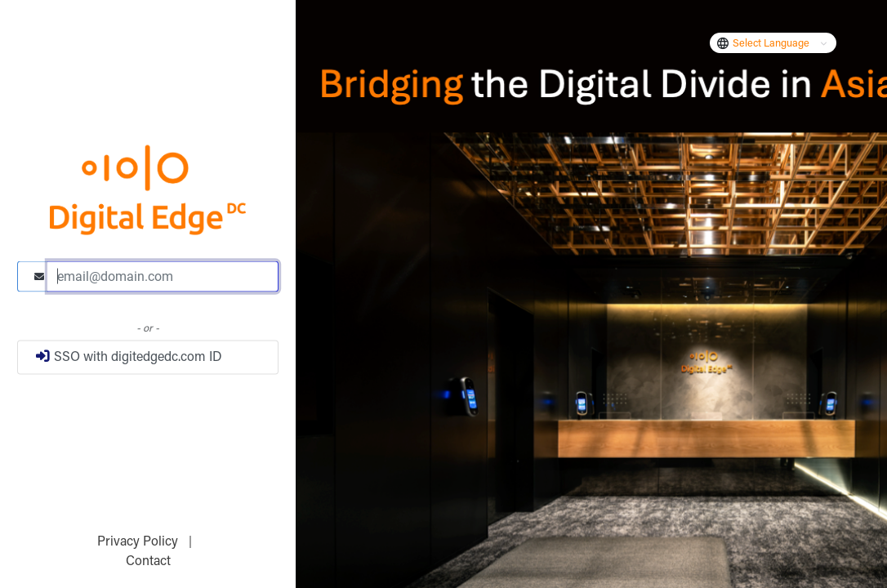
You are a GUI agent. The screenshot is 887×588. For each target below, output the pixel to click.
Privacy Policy (139, 542)
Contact (148, 562)
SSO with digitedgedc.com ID (128, 356)
